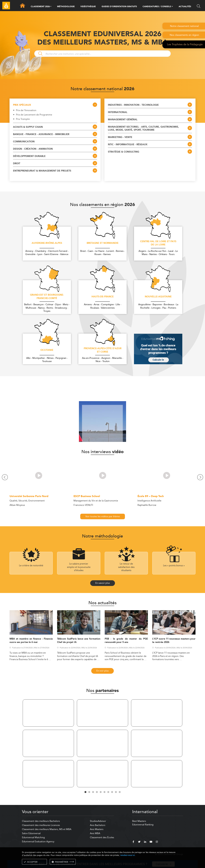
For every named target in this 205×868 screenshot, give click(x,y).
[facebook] (133, 842)
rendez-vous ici (128, 855)
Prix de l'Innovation (26, 110)
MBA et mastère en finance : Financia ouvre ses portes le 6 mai (31, 641)
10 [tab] (120, 792)
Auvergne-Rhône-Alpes (47, 243)
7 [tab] (108, 792)
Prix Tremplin (23, 119)
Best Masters (139, 821)
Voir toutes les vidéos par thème (103, 516)
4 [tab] (97, 792)
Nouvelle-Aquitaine (158, 297)
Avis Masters (97, 829)
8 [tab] (112, 792)
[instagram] (157, 842)
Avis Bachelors (98, 825)
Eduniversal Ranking (143, 825)
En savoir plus (103, 583)
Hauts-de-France (103, 297)
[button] (51, 7)
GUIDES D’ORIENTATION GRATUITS (119, 7)
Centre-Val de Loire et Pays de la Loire (158, 243)
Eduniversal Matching (33, 837)
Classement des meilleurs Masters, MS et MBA (47, 829)
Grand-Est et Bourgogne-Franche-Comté (47, 297)
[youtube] (151, 842)
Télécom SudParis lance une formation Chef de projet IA (79, 641)
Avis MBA (95, 833)
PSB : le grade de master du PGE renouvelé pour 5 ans (126, 641)
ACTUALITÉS (185, 7)
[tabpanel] (48, 744)
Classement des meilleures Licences (41, 825)
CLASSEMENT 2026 (40, 7)
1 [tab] (85, 792)
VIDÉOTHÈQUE (88, 7)
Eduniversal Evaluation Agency (38, 842)
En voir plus (102, 671)
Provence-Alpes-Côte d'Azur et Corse (103, 350)
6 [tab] (104, 792)
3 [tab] (93, 792)
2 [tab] (89, 792)
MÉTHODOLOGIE (66, 7)
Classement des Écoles (102, 837)
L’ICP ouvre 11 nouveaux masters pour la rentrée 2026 (174, 641)
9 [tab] (116, 792)
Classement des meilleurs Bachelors (41, 821)
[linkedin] (145, 842)
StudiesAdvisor (98, 821)
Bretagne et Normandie (103, 243)
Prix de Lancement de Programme (34, 115)
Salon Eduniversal (31, 833)
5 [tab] (101, 792)
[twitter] (139, 842)
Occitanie (47, 350)
